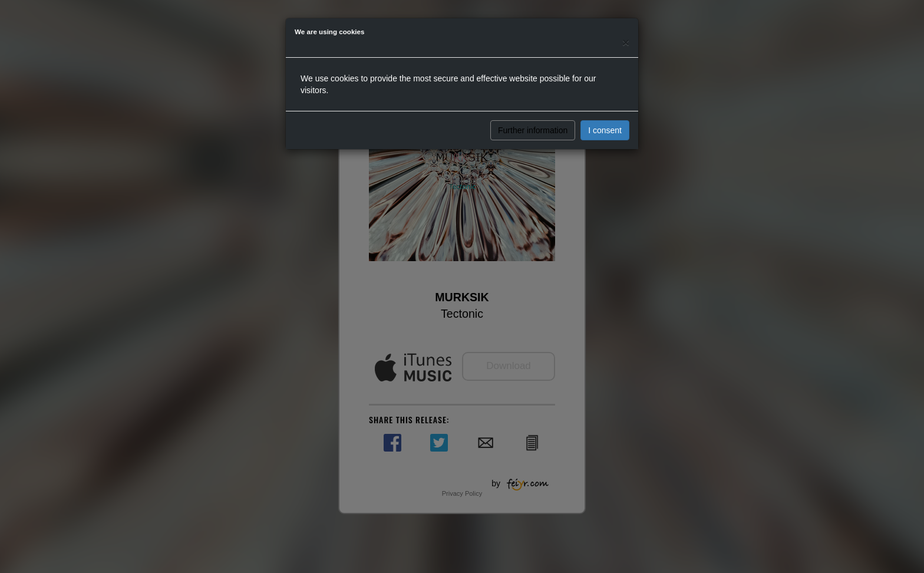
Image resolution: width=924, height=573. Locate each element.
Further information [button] (533, 130)
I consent (605, 130)
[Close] (626, 42)
